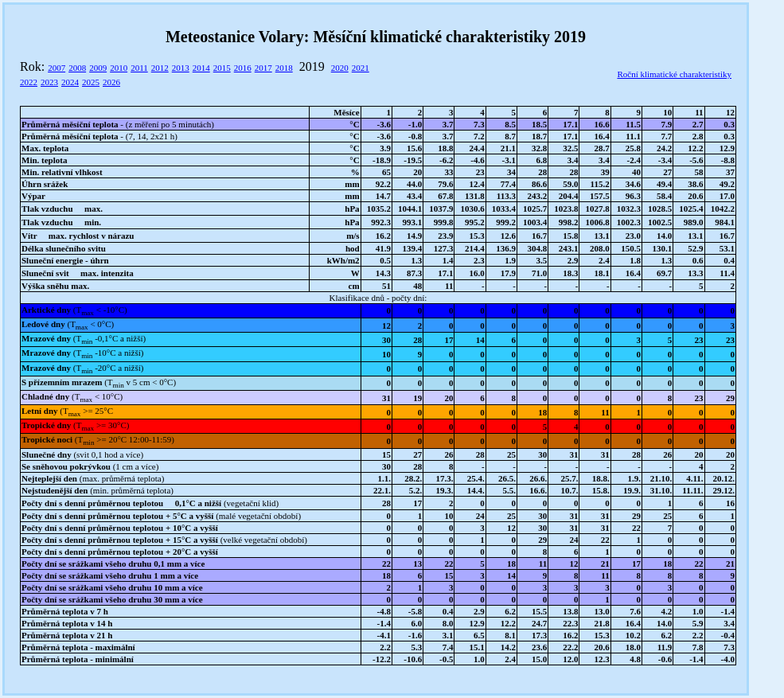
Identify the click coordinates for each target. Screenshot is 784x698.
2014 (201, 68)
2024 (70, 82)
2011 (139, 68)
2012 (160, 68)
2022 (29, 82)
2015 (222, 68)
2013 (181, 68)
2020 (340, 68)
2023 (49, 82)
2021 (361, 68)
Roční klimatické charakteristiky (674, 74)
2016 (243, 68)
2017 (263, 68)
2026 (111, 82)
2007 (57, 68)
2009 (98, 68)
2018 (284, 68)
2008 (77, 68)
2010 (119, 68)
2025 (91, 82)
